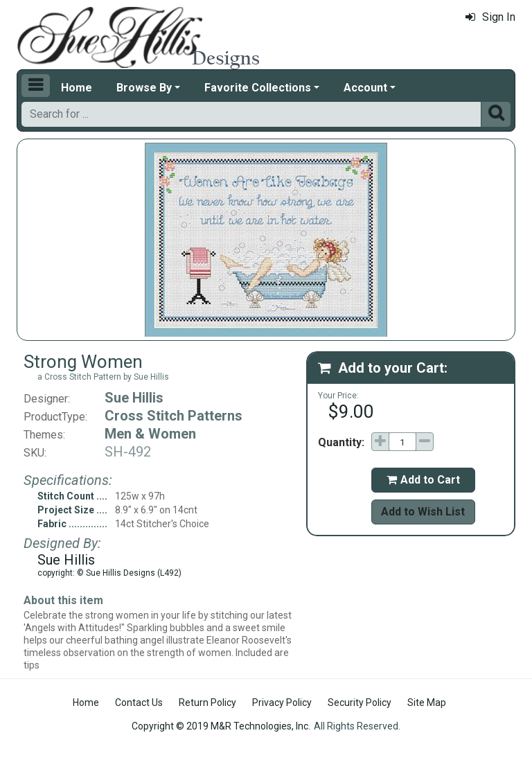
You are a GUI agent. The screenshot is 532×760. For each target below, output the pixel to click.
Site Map (427, 702)
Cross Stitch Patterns (174, 416)
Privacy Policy (282, 702)
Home (77, 88)
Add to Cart (423, 480)
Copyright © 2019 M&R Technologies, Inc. (221, 726)
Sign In (490, 17)
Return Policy (207, 702)
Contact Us (139, 702)
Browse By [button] (144, 88)
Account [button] (365, 88)
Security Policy (360, 702)
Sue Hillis (134, 398)
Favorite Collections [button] (258, 88)
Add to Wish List (423, 512)
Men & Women (150, 434)
